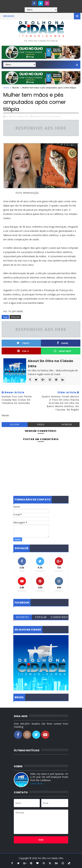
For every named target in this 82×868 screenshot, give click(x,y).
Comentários (59, 618)
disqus (41, 424)
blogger (15, 424)
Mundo (16, 88)
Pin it (23, 351)
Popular (41, 617)
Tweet (23, 343)
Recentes (23, 617)
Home (6, 88)
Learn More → (38, 783)
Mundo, (57, 116)
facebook (67, 424)
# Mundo (15, 317)
